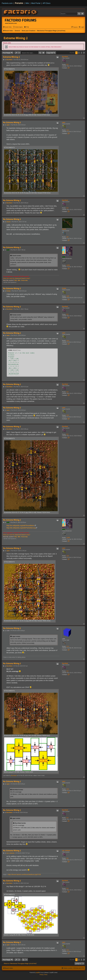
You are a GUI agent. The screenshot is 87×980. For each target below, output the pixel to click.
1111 (68, 646)
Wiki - (19, 280)
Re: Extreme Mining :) (12, 122)
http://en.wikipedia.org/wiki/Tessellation (20, 526)
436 (67, 858)
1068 (68, 296)
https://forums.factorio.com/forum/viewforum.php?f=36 (24, 875)
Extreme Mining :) (16, 38)
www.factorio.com (11, 23)
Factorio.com (7, 3)
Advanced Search (20, 278)
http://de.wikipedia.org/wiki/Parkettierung (21, 528)
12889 (68, 265)
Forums (19, 3)
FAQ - (16, 280)
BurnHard (65, 57)
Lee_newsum (66, 850)
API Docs (47, 3)
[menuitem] (18, 27)
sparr (64, 122)
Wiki (27, 3)
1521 (68, 130)
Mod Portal (36, 3)
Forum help (24, 280)
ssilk (64, 257)
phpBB (38, 973)
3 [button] (82, 53)
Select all (17, 350)
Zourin (64, 229)
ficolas (64, 288)
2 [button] (79, 53)
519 (67, 64)
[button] (84, 53)
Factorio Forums (21, 20)
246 (67, 237)
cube (64, 639)
